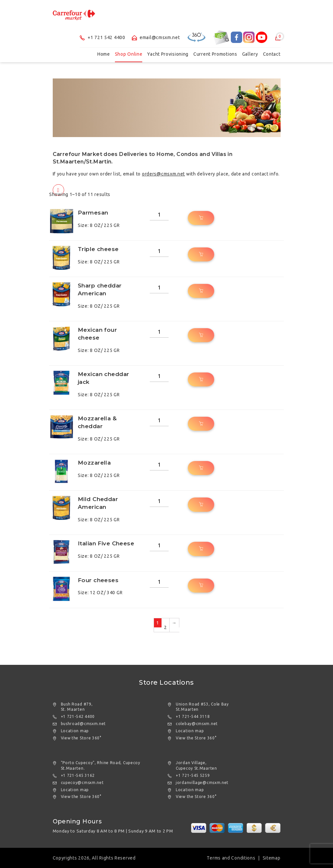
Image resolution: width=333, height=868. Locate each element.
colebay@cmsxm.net (197, 724)
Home (104, 54)
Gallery (250, 54)
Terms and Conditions (231, 858)
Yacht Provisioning (168, 54)
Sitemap (272, 858)
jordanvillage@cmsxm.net (202, 783)
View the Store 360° (81, 738)
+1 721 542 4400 (103, 37)
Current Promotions (215, 54)
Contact (272, 54)
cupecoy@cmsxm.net (82, 783)
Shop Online (129, 54)
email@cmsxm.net (156, 37)
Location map (75, 731)
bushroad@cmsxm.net (83, 724)
